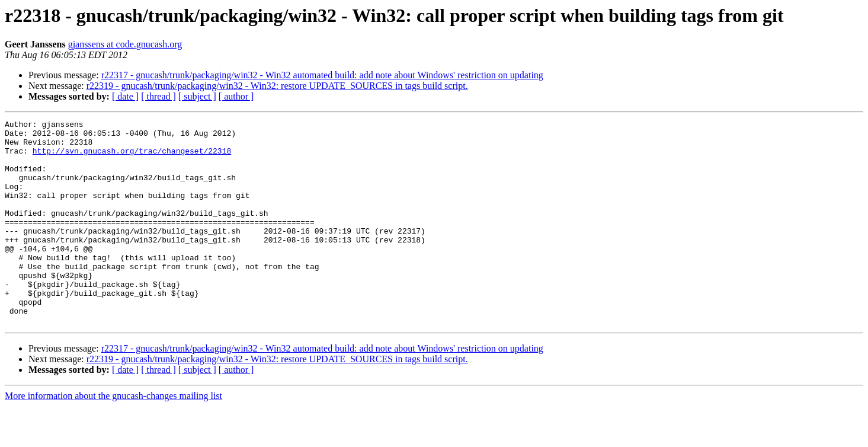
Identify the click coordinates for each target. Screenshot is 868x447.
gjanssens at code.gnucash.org (125, 44)
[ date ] (125, 96)
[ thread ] (158, 96)
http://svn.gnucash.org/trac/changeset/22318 (132, 158)
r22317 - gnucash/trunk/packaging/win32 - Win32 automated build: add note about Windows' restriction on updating (322, 75)
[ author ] (236, 96)
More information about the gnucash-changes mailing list (113, 437)
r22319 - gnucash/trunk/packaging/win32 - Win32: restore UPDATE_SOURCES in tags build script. (277, 86)
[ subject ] (197, 96)
